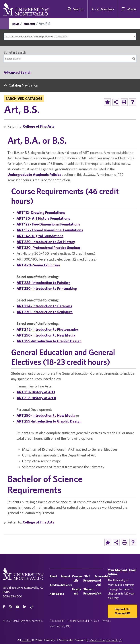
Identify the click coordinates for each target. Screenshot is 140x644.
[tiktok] (32, 607)
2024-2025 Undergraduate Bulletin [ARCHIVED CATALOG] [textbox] (37, 37)
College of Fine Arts (39, 126)
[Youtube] (17, 607)
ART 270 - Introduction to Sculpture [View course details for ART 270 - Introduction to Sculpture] (45, 312)
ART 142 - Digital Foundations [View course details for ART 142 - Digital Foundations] (40, 236)
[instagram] (10, 607)
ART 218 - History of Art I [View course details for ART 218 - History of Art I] (36, 392)
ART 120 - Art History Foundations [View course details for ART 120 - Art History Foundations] (43, 218)
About (53, 576)
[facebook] (4, 607)
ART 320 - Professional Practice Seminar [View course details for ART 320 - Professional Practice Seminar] (48, 248)
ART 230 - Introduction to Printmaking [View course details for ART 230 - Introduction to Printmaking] (47, 288)
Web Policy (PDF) (60, 626)
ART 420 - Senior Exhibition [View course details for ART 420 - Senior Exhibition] (38, 265)
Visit (98, 594)
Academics (56, 585)
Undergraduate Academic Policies (34, 174)
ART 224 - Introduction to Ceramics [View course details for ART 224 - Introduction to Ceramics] (44, 306)
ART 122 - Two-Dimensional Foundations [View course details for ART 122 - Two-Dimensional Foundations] (48, 224)
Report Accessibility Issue (83, 621)
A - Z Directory (103, 9)
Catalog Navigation (23, 85)
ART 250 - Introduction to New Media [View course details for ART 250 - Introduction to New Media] (46, 335)
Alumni (65, 576)
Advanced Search (17, 72)
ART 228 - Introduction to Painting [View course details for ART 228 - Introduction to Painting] (43, 283)
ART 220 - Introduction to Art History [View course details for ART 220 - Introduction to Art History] (46, 242)
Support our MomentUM (123, 611)
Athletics (66, 585)
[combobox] (70, 37)
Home (15, 24)
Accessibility (57, 621)
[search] (75, 9)
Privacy (107, 621)
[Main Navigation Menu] (129, 9)
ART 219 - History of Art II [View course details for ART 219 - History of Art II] (36, 398)
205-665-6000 (12, 596)
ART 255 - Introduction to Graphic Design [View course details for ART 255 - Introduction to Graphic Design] (49, 341)
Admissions (57, 594)
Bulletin (29, 24)
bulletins (26, 640)
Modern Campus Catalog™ (106, 640)
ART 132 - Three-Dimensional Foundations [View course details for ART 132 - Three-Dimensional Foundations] (50, 230)
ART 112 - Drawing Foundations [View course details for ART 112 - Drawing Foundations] (41, 212)
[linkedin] (25, 607)
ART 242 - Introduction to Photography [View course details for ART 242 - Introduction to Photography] (47, 329)
